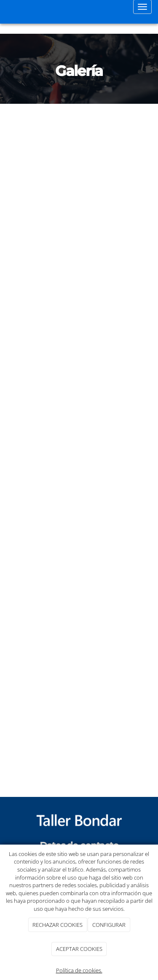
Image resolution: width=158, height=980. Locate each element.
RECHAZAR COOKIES (58, 925)
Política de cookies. (79, 970)
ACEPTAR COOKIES (79, 949)
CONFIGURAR (109, 925)
